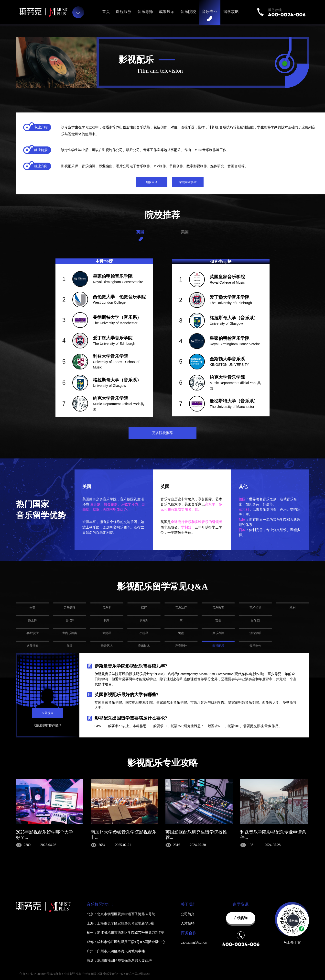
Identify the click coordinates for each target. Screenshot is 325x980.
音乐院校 (188, 12)
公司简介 (188, 914)
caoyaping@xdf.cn (194, 942)
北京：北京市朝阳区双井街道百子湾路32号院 (121, 914)
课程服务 (124, 12)
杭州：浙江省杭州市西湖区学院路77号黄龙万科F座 (125, 933)
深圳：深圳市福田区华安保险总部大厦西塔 (119, 961)
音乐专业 (210, 12)
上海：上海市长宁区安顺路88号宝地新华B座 (120, 923)
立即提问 (48, 713)
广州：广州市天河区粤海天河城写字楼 (116, 951)
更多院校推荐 (162, 433)
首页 (106, 12)
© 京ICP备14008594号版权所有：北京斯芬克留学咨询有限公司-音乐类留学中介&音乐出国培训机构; (85, 974)
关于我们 (189, 904)
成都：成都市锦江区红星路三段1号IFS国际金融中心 (126, 942)
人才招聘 (188, 923)
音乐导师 (145, 12)
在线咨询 (241, 918)
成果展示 (167, 12)
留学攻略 (231, 12)
